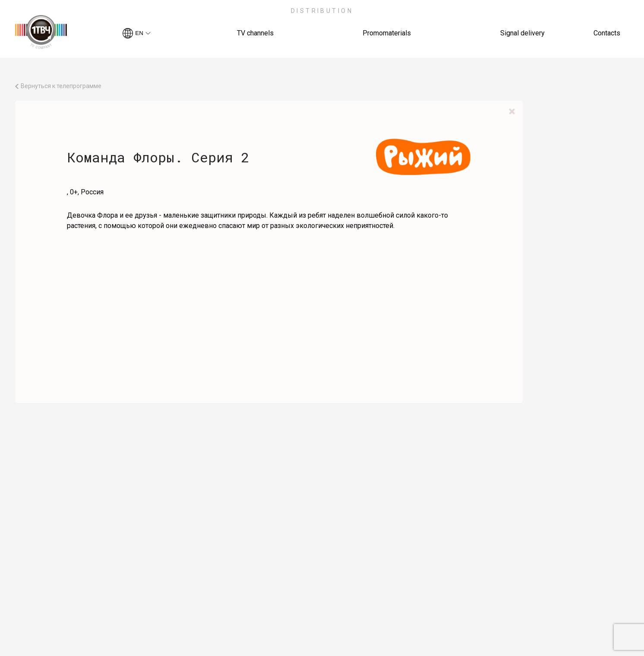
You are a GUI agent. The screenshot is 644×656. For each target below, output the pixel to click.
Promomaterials (387, 33)
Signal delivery (522, 33)
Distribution (322, 11)
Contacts (607, 33)
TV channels (255, 33)
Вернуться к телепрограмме (61, 86)
